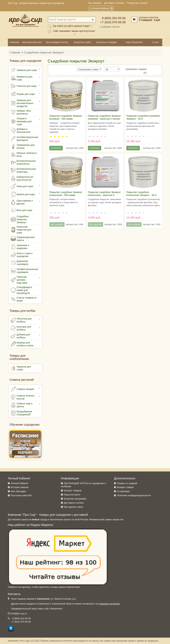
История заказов (20, 487)
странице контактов (109, 604)
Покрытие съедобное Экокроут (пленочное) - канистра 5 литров (104, 195)
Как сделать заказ (73, 507)
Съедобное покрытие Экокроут (44, 53)
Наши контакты (72, 495)
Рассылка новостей (21, 495)
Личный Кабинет (20, 483)
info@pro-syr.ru (19, 614)
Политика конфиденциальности (134, 495)
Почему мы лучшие (137, 3)
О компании (123, 491)
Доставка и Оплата (114, 3)
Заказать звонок (110, 27)
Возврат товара (125, 487)
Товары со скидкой (127, 483)
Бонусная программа (75, 499)
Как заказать (95, 3)
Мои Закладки (18, 491)
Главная (15, 53)
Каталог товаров (73, 490)
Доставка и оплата (74, 503)
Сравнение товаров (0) (136, 71)
